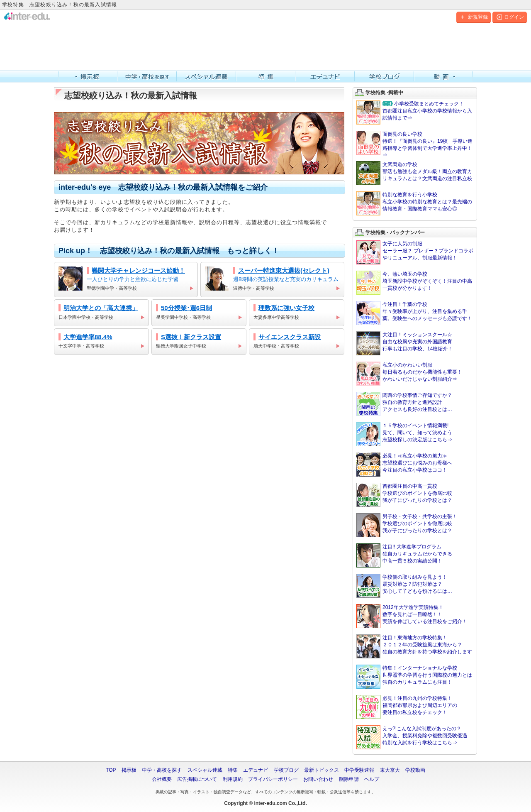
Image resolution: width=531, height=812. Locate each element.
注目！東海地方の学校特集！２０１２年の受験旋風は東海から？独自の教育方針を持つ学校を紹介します (414, 646)
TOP (111, 770)
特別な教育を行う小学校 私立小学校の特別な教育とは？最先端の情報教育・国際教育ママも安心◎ (414, 203)
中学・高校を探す (147, 77)
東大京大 (390, 770)
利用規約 (233, 779)
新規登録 (474, 17)
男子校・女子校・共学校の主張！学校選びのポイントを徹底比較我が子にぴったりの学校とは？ (407, 525)
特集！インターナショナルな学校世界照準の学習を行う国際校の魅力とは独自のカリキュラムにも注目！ (414, 677)
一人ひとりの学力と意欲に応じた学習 (126, 280)
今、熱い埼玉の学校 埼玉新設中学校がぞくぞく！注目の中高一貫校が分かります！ (414, 283)
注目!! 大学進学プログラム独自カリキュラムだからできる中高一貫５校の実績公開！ (404, 555)
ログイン (510, 17)
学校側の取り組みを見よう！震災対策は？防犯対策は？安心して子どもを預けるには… (404, 586)
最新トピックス (322, 770)
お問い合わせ (318, 779)
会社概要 (162, 779)
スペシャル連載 (206, 77)
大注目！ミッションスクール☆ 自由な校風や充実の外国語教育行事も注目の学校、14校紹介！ (404, 343)
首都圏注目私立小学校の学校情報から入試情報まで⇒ (414, 113)
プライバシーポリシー (273, 779)
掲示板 (88, 77)
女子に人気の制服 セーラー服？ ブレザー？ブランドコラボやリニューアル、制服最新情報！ (415, 252)
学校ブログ (384, 77)
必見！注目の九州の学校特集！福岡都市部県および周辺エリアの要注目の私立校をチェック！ (407, 707)
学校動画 (415, 770)
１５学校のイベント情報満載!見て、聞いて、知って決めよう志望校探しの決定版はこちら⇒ (404, 434)
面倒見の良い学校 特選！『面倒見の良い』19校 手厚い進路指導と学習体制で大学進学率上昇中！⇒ (414, 144)
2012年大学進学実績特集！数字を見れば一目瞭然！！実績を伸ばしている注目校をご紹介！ (412, 616)
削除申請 (349, 779)
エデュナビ (325, 77)
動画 (444, 77)
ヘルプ (372, 779)
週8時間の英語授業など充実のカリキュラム (272, 280)
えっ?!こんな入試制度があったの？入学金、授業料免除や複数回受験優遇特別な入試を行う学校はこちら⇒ (412, 737)
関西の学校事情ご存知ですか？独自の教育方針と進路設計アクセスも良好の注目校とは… (404, 404)
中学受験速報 (359, 770)
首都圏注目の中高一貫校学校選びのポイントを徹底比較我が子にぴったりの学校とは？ (404, 495)
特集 (266, 77)
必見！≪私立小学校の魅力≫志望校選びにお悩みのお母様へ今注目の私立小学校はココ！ (404, 465)
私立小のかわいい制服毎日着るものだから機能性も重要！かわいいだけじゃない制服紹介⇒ (409, 374)
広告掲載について (197, 779)
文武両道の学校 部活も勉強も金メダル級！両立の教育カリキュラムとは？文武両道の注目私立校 (414, 173)
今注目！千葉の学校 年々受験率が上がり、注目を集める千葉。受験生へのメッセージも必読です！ (414, 313)
